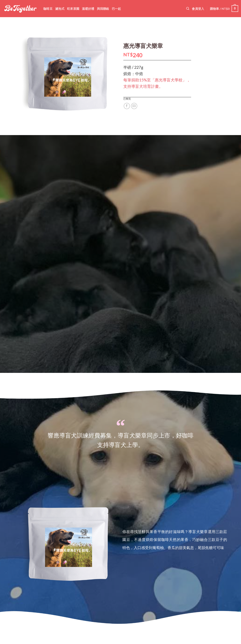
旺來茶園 (73, 9)
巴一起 (116, 9)
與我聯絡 (103, 9)
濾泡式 (60, 9)
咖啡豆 (48, 9)
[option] (66, 542)
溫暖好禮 (88, 9)
